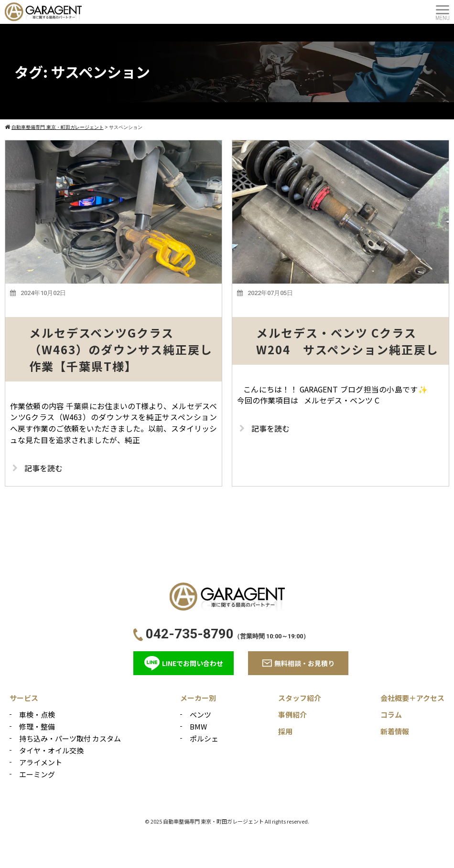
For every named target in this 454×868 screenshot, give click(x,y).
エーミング (37, 775)
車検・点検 (37, 715)
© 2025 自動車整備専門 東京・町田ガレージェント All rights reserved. (227, 822)
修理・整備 (37, 727)
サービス (24, 698)
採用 (285, 732)
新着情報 (395, 732)
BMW (198, 727)
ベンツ (200, 715)
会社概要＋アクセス (412, 698)
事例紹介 (292, 715)
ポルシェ (204, 739)
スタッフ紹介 (300, 698)
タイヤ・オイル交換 (51, 751)
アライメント (41, 763)
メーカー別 (198, 698)
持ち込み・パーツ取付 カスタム (70, 739)
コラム (391, 715)
